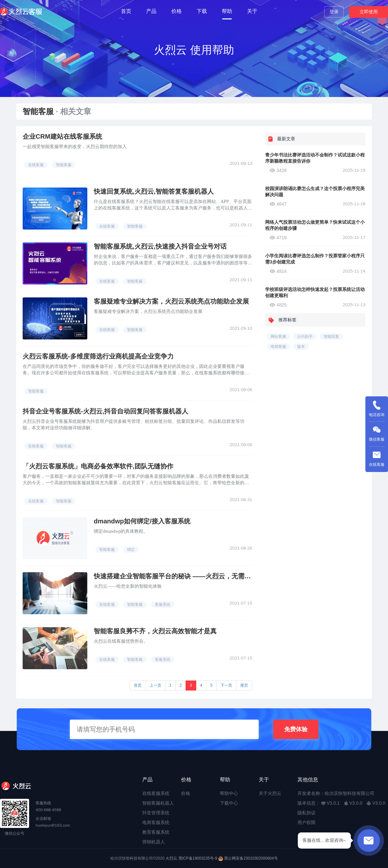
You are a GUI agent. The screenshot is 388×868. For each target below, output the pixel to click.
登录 (334, 12)
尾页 (244, 685)
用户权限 (307, 822)
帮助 (227, 11)
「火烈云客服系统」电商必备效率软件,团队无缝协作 (98, 466)
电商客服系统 (156, 822)
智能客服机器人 (158, 803)
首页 (126, 11)
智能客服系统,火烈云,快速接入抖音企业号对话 (160, 246)
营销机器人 (154, 842)
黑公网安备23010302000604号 (251, 858)
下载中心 (229, 803)
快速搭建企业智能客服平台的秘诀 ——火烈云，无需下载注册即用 (189, 576)
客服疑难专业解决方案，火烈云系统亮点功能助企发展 (171, 301)
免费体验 (296, 729)
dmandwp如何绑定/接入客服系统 (142, 521)
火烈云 (171, 858)
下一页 (226, 685)
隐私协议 (307, 813)
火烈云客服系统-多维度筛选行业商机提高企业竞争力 (98, 356)
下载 (202, 11)
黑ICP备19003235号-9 (198, 858)
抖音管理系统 (156, 813)
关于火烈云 (270, 793)
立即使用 (369, 12)
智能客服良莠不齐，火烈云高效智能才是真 (155, 631)
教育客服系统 (156, 832)
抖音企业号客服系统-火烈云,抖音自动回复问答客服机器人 (105, 411)
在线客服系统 (156, 793)
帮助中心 (229, 793)
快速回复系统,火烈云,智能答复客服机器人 (154, 191)
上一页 (156, 685)
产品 (151, 11)
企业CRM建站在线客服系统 (62, 136)
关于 (252, 11)
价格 (177, 11)
